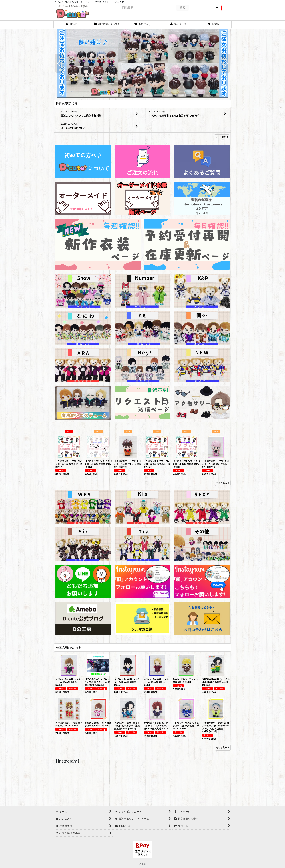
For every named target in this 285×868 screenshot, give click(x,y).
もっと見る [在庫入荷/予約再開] (223, 747)
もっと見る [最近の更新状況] (222, 137)
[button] (225, 8)
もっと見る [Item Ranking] (223, 483)
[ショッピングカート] (216, 8)
